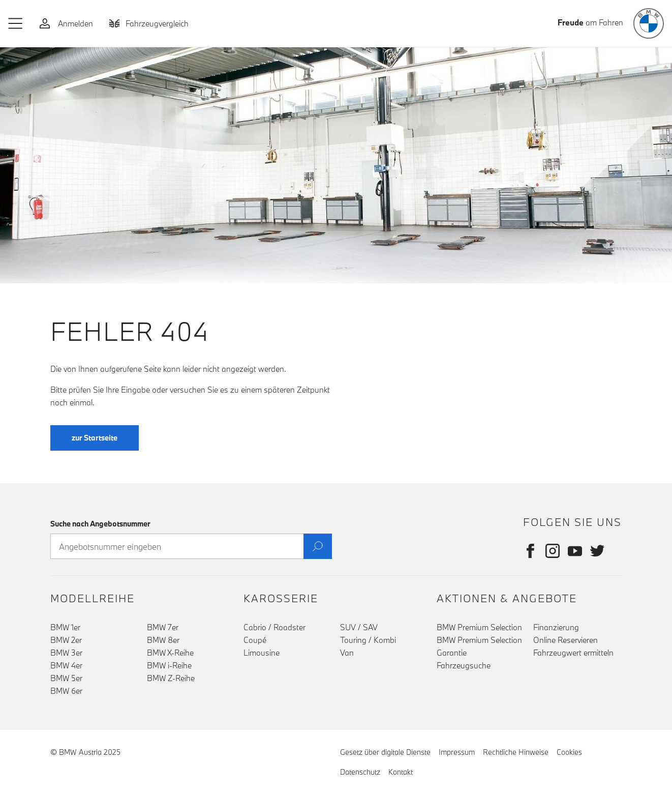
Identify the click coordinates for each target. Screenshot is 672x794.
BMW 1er (65, 627)
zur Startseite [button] (95, 438)
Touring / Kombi (368, 640)
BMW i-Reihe (169, 665)
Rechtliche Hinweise (516, 752)
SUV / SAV (359, 627)
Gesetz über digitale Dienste (385, 752)
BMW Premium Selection (479, 627)
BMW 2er (66, 640)
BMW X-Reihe (170, 653)
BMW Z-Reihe (171, 678)
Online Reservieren (566, 640)
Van (347, 653)
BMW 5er (66, 678)
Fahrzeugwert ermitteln (573, 653)
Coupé (255, 640)
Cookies (569, 752)
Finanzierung (556, 627)
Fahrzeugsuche (464, 665)
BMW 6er (66, 691)
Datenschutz (360, 772)
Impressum (457, 752)
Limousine (262, 653)
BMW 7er (163, 627)
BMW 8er (163, 640)
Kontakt (401, 772)
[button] (16, 23)
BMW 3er (66, 653)
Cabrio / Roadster (274, 627)
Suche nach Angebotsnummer (100, 524)
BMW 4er (66, 665)
